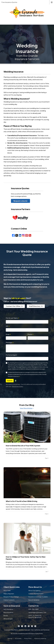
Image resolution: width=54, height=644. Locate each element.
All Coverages (8, 619)
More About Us (35, 587)
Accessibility (18, 639)
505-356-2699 (33, 609)
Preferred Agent (11, 355)
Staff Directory (36, 306)
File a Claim (7, 590)
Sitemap (10, 639)
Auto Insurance (8, 609)
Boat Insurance (8, 612)
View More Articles (27, 408)
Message (10, 342)
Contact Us (34, 606)
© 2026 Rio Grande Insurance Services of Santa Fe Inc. (27, 634)
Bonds (6, 616)
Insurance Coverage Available (38, 597)
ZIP (8, 326)
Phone (30, 334)
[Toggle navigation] (52, 2)
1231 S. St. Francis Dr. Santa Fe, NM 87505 (35, 616)
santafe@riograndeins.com (37, 612)
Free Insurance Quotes (9, 2)
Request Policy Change (11, 597)
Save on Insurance (12, 606)
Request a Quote (20, 201)
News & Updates (34, 600)
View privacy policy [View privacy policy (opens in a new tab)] (17, 386)
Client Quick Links (12, 587)
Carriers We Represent (36, 594)
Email (8, 334)
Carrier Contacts (9, 600)
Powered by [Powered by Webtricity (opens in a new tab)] (40, 639)
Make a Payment (9, 594)
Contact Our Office (14, 306)
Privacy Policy (28, 639)
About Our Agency (34, 590)
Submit (10, 381)
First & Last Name (13, 318)
